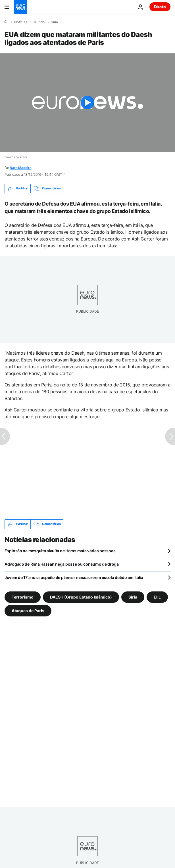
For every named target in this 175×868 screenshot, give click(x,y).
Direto (160, 7)
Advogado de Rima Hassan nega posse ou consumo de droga (62, 564)
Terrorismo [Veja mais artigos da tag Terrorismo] (23, 597)
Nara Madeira (20, 168)
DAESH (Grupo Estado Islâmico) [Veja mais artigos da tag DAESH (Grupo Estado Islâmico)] (81, 597)
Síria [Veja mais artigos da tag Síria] (133, 597)
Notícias (21, 22)
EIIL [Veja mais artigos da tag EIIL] (157, 597)
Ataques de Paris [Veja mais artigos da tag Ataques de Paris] (28, 610)
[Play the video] (88, 103)
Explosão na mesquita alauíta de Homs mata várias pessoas (60, 551)
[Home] (6, 22)
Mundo (39, 22)
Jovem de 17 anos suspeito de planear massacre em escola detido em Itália (74, 577)
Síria (54, 22)
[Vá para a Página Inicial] (20, 7)
